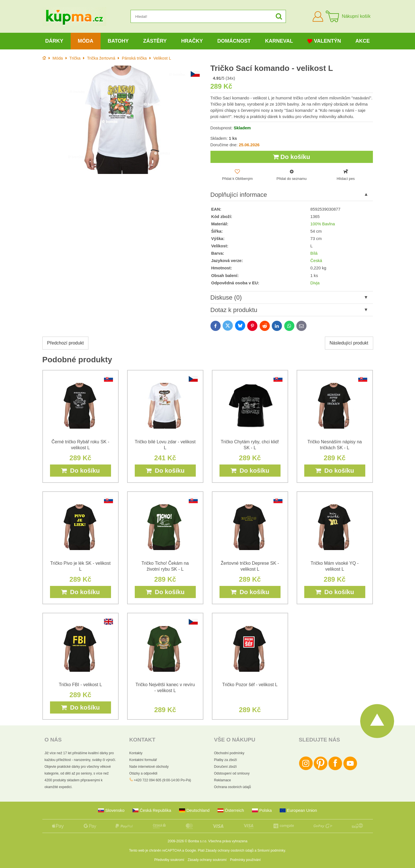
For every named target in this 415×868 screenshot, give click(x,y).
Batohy (118, 41)
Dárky (54, 41)
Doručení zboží (226, 767)
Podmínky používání (245, 860)
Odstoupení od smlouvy (232, 773)
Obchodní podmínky (229, 753)
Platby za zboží (226, 760)
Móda (85, 41)
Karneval (279, 41)
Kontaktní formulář (143, 760)
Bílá (314, 253)
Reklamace (223, 780)
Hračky (192, 41)
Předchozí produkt (66, 343)
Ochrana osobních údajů (233, 787)
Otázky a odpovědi (143, 773)
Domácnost (234, 41)
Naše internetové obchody (149, 767)
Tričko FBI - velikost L (80, 685)
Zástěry (155, 41)
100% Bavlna (323, 224)
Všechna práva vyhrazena (228, 841)
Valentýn (324, 41)
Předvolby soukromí (169, 860)
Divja (315, 283)
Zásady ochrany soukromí (207, 860)
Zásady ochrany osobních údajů (230, 850)
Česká (316, 261)
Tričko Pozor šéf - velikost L (250, 685)
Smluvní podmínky (271, 850)
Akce (363, 41)
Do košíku (291, 157)
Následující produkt (349, 343)
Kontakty (136, 753)
